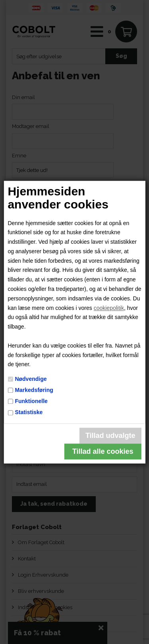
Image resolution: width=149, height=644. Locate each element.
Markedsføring (34, 390)
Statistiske (29, 413)
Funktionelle (31, 401)
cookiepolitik (109, 308)
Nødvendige (31, 379)
